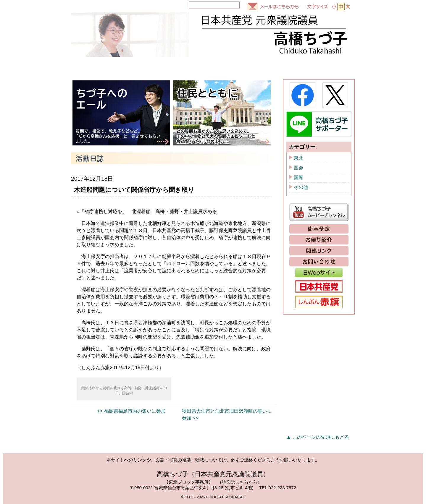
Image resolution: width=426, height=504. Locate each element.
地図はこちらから (240, 482)
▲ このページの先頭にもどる (318, 437)
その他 (301, 187)
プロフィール (130, 66)
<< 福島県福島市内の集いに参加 (131, 411)
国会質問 (183, 66)
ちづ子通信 (281, 66)
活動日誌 (232, 66)
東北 (298, 158)
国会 (298, 168)
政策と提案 (330, 66)
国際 (298, 178)
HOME (87, 66)
